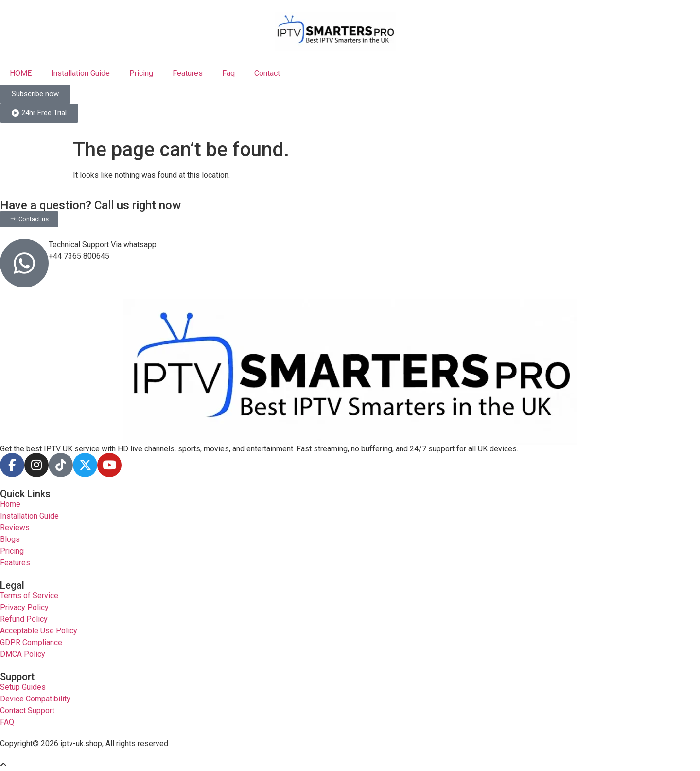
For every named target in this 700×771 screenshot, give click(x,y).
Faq (228, 73)
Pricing (141, 73)
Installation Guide (80, 73)
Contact (267, 73)
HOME (21, 73)
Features (188, 73)
